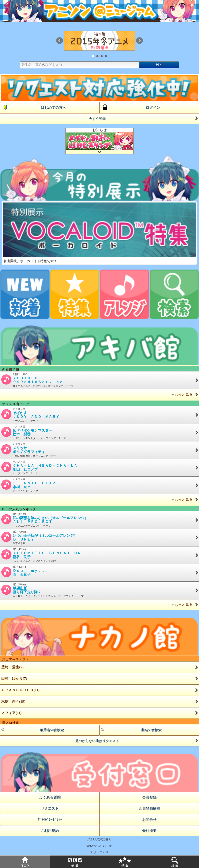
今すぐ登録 (144, 118)
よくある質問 (50, 797)
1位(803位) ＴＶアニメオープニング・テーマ (99, 520)
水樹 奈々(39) (13, 701)
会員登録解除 (149, 808)
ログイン (130, 107)
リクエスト (50, 808)
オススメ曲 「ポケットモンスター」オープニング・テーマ (99, 432)
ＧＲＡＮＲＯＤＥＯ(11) (20, 690)
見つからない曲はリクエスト (137, 740)
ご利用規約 (50, 831)
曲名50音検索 (131, 730)
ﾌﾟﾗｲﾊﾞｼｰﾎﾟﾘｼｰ (50, 820)
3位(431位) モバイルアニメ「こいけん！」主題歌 (99, 555)
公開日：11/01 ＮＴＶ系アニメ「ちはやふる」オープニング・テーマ (99, 380)
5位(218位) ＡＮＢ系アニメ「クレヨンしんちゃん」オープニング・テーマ (99, 590)
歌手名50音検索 (32, 730)
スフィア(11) (11, 713)
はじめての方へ (33, 107)
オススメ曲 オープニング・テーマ (99, 415)
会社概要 (149, 831)
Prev (60, 41)
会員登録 (149, 797)
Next (139, 41)
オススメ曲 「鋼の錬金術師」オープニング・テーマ (99, 450)
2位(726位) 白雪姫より (99, 537)
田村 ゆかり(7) (14, 679)
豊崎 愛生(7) (12, 667)
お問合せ (149, 820)
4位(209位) (99, 572)
